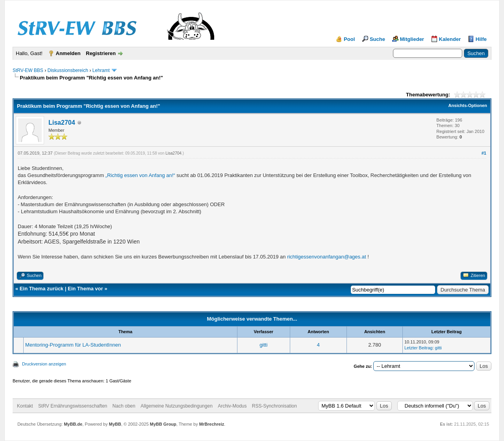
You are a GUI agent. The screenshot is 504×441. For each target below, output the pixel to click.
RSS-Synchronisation (274, 406)
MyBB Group (163, 424)
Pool (349, 39)
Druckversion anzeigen (44, 364)
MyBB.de (73, 424)
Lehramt (101, 70)
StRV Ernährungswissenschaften (73, 406)
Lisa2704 (62, 123)
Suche (377, 39)
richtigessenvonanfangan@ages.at (326, 257)
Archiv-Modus (232, 406)
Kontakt (25, 406)
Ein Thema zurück (42, 289)
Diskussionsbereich (68, 70)
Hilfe (481, 39)
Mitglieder (412, 39)
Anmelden (68, 53)
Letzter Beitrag (419, 348)
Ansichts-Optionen (468, 105)
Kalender (450, 39)
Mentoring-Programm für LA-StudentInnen (73, 345)
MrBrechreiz (212, 424)
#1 (484, 153)
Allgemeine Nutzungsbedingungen (177, 406)
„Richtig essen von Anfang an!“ (140, 175)
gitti (263, 345)
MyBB (115, 424)
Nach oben (124, 406)
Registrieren (101, 53)
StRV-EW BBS (28, 70)
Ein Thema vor (85, 289)
